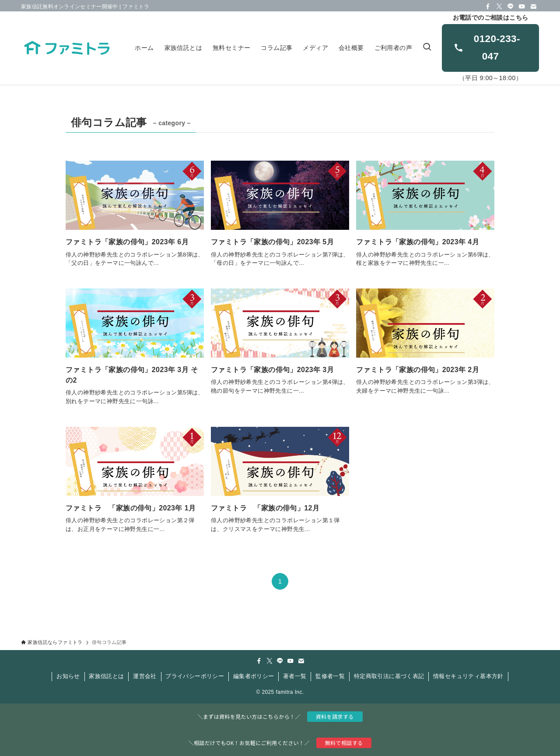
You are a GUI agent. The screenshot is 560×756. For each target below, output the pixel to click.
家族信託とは (106, 676)
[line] (511, 7)
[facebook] (488, 7)
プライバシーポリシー (195, 676)
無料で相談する (344, 743)
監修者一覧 (330, 676)
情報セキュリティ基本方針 (468, 676)
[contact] (533, 7)
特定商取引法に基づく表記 (389, 676)
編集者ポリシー (254, 676)
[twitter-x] (499, 7)
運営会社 (145, 676)
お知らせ (68, 676)
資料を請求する (335, 716)
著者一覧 (295, 676)
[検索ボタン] (427, 48)
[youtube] (522, 7)
